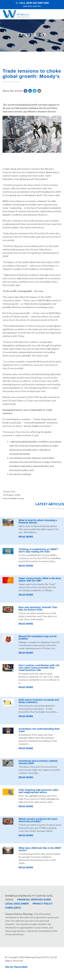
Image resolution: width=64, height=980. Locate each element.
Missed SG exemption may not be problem (38, 637)
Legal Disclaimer (17, 904)
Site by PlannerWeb (16, 967)
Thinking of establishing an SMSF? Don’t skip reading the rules (38, 550)
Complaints (13, 908)
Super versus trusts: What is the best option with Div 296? (40, 579)
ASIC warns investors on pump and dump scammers (39, 701)
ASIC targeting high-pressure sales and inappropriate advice (38, 791)
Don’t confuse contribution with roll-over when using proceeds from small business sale (39, 668)
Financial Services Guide (34, 900)
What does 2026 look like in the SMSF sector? (40, 849)
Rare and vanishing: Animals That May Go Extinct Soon (38, 608)
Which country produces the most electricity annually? (38, 820)
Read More (26, 537)
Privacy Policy (43, 904)
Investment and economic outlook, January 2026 (38, 762)
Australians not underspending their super (39, 730)
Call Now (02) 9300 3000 (32, 4)
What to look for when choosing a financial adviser (38, 521)
